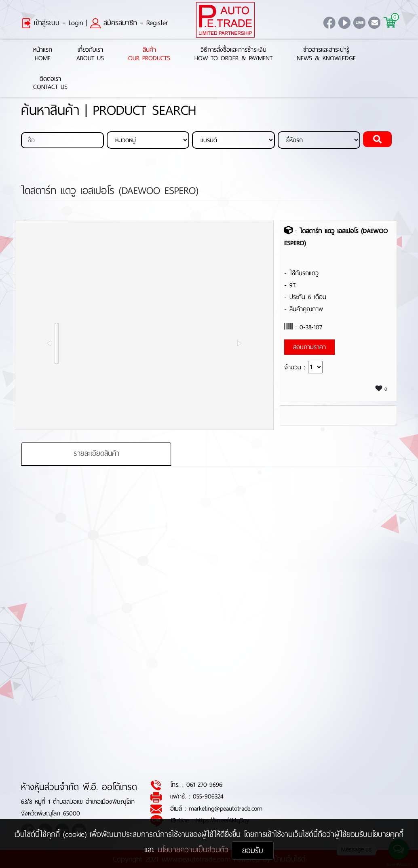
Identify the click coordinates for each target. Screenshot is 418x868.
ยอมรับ (253, 850)
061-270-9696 (204, 785)
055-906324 (208, 797)
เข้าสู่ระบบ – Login (52, 23)
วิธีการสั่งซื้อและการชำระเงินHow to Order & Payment (233, 54)
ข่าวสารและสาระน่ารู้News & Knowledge (326, 54)
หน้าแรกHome (43, 54)
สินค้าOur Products (149, 54)
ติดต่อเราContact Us (50, 83)
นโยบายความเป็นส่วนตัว (195, 850)
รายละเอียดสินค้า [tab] (96, 454)
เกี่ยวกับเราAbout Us (90, 54)
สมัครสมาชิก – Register (129, 23)
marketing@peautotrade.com (226, 808)
